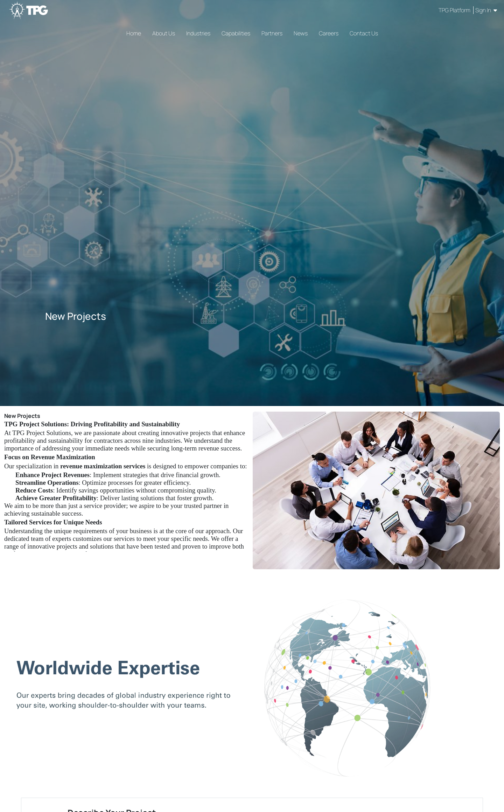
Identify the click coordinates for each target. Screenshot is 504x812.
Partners (272, 33)
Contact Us (364, 33)
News (301, 33)
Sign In (486, 10)
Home (134, 33)
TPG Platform (455, 10)
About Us (164, 33)
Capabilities (236, 33)
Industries (198, 33)
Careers (329, 33)
